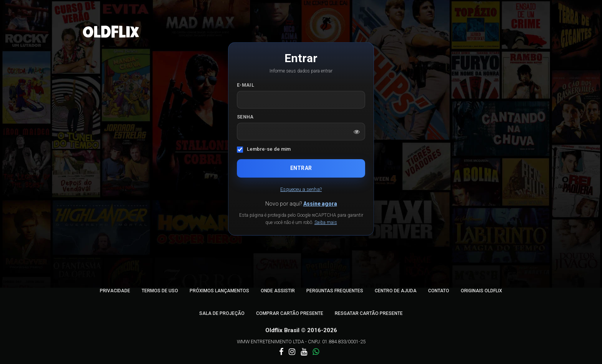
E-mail (246, 85)
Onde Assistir (278, 291)
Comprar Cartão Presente (290, 313)
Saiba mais (326, 222)
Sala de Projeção (222, 313)
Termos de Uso (160, 291)
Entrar (301, 168)
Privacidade (115, 291)
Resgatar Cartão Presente (369, 313)
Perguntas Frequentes (335, 291)
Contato (439, 291)
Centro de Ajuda (396, 291)
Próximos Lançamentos (219, 291)
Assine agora (320, 204)
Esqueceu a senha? (301, 189)
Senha (245, 117)
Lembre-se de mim (269, 149)
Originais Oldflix (481, 291)
